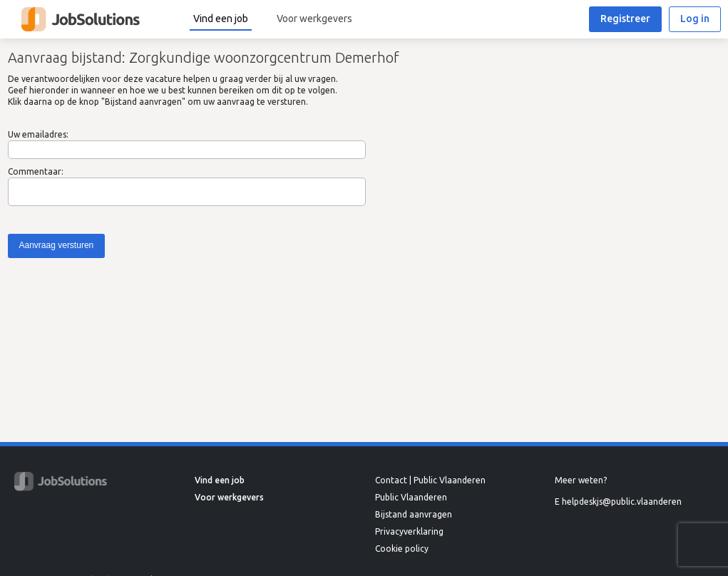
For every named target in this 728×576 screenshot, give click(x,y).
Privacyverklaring (409, 531)
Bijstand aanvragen (414, 514)
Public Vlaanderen (411, 497)
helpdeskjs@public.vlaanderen (622, 502)
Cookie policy (402, 549)
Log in (695, 19)
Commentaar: (36, 171)
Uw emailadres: (38, 134)
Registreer (625, 19)
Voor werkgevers (314, 19)
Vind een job (221, 19)
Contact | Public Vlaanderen (430, 480)
